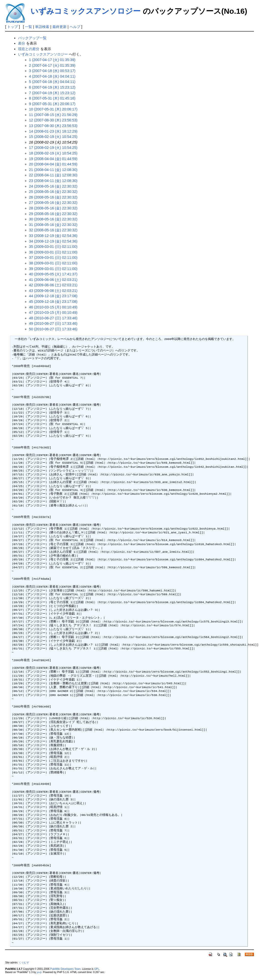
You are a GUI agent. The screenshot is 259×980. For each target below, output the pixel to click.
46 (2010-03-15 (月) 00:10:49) (53, 307)
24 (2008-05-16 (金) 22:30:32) (53, 186)
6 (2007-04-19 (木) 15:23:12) (52, 87)
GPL (97, 969)
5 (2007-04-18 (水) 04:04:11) (52, 82)
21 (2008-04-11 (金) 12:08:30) (53, 170)
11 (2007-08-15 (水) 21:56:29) (53, 115)
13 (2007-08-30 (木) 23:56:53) (53, 126)
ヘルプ (75, 27)
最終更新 (59, 27)
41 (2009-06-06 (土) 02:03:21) (53, 280)
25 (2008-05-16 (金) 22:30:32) (53, 192)
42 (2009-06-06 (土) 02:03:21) (53, 285)
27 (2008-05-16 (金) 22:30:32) (53, 203)
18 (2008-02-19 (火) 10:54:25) (53, 153)
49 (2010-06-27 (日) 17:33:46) (53, 323)
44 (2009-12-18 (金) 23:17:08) (53, 296)
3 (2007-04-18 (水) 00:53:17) (52, 71)
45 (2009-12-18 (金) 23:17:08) (53, 302)
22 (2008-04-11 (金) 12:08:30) (53, 175)
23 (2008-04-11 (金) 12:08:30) (53, 181)
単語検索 (42, 27)
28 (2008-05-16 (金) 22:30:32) (53, 208)
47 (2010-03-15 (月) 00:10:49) (53, 313)
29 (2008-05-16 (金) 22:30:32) (53, 214)
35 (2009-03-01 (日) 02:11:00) (53, 247)
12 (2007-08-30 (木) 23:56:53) (53, 120)
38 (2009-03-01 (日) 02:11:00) (53, 263)
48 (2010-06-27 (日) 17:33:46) (53, 318)
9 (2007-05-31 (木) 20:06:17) (52, 104)
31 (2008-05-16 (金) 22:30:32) (53, 225)
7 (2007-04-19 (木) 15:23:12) (52, 93)
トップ (12, 27)
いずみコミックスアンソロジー (86, 11)
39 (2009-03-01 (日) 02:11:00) (53, 269)
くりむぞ (24, 963)
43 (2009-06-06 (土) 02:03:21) (53, 291)
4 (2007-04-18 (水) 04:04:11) (52, 76)
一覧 (28, 27)
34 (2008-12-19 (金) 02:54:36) (53, 241)
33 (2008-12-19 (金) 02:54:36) (53, 236)
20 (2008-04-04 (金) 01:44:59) (53, 164)
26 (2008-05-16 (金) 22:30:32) (53, 197)
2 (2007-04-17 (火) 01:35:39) (52, 65)
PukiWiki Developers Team (65, 969)
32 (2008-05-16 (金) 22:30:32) (53, 230)
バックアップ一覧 (32, 38)
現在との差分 (29, 49)
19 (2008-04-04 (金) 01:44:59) (53, 159)
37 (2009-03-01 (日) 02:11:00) (53, 258)
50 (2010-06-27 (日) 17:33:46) (53, 329)
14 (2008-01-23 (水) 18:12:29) (53, 131)
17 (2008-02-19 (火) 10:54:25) (53, 148)
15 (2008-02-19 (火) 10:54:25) (53, 137)
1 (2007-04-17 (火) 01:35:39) (52, 60)
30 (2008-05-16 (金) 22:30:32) (53, 219)
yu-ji (39, 972)
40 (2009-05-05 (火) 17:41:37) (53, 274)
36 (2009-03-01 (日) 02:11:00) (53, 252)
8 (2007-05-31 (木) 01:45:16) (52, 98)
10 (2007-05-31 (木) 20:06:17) (53, 109)
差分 (22, 43)
